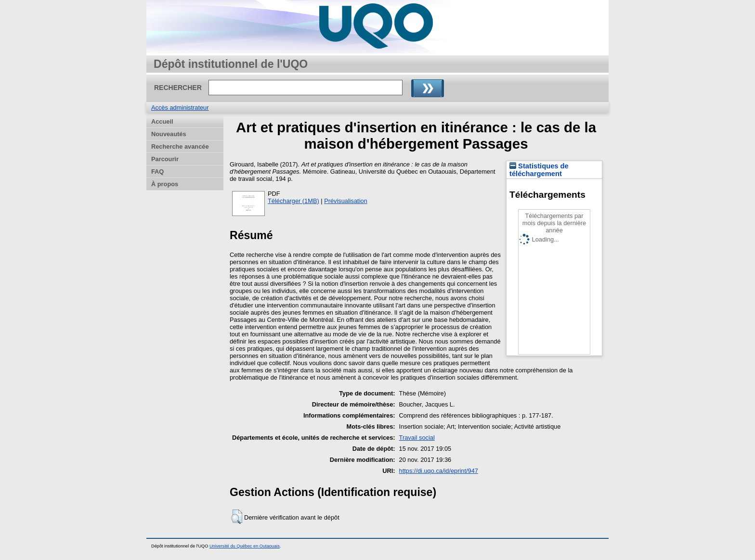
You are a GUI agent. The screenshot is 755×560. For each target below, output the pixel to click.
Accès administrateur (180, 108)
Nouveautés (169, 134)
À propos (165, 184)
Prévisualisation (346, 201)
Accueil (162, 121)
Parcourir (165, 159)
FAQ (157, 172)
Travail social (417, 438)
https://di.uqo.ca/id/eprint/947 (439, 471)
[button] (237, 517)
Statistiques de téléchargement (539, 170)
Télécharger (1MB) (293, 201)
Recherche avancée (180, 146)
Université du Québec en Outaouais (245, 546)
